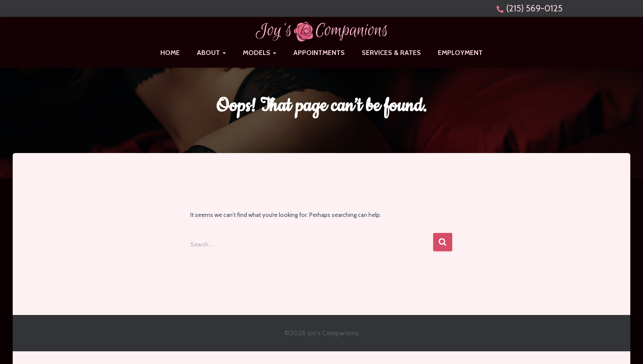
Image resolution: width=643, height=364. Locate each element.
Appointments (319, 53)
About (211, 53)
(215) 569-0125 (534, 8)
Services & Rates (391, 53)
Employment (460, 53)
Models (260, 53)
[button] (224, 53)
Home (170, 53)
